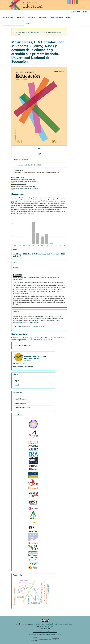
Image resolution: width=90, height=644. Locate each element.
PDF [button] (39, 154)
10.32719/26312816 (46, 627)
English (17, 381)
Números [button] (21, 17)
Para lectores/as (20, 399)
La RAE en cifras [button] (56, 17)
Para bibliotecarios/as (22, 408)
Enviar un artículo (23, 346)
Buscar (28, 23)
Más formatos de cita (23, 327)
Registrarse (75, 12)
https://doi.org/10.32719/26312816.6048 (30, 165)
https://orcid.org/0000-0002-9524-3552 (26, 182)
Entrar (86, 12)
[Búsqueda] (13, 23)
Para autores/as (20, 403)
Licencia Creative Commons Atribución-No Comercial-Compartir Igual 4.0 (52, 624)
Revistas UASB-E (9, 17)
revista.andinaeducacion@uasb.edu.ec (45, 632)
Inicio (14, 30)
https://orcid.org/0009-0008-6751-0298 (26, 189)
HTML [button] (39, 149)
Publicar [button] (43, 17)
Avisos (68, 17)
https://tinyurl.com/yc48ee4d (43, 340)
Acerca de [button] (32, 17)
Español (17, 385)
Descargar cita (40, 327)
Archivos (21, 30)
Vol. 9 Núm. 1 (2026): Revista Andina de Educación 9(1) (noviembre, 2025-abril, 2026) (38, 32)
